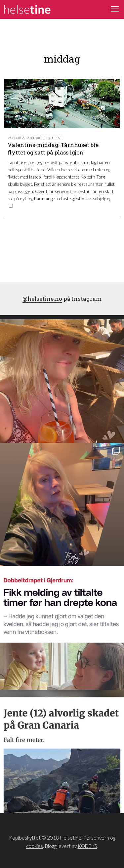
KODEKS (87, 846)
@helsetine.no (42, 299)
